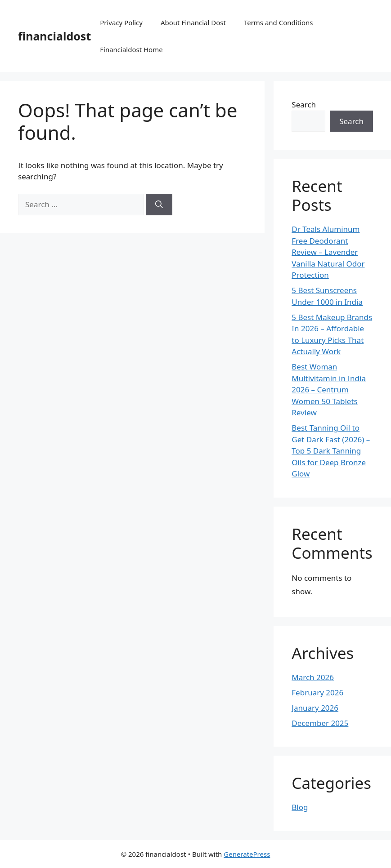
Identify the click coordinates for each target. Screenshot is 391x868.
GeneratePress (247, 854)
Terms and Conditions (279, 22)
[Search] (159, 205)
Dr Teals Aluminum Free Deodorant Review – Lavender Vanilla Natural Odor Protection (328, 252)
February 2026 (317, 692)
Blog (300, 807)
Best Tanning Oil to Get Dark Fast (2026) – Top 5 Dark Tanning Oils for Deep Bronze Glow (331, 451)
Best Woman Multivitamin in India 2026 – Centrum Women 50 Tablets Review (329, 389)
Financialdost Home (131, 49)
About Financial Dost (193, 22)
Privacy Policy (121, 22)
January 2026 (315, 708)
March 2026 (313, 677)
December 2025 (320, 723)
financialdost (54, 36)
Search (304, 105)
